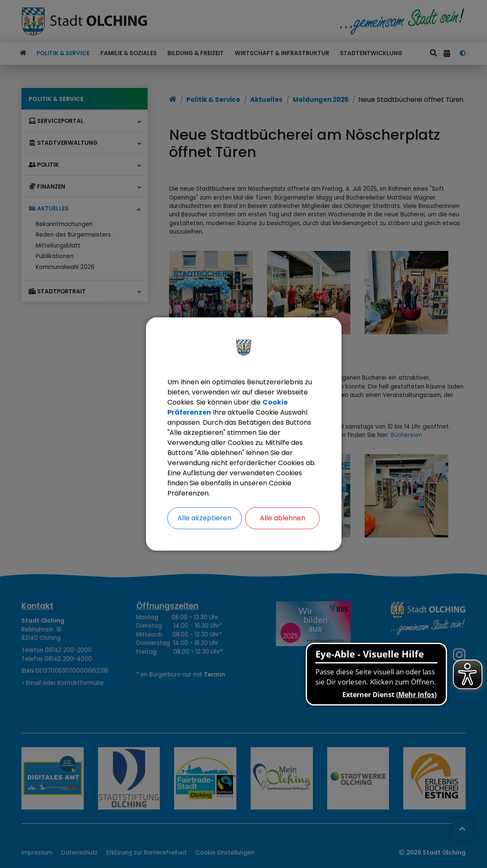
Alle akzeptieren (204, 518)
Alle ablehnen (283, 518)
